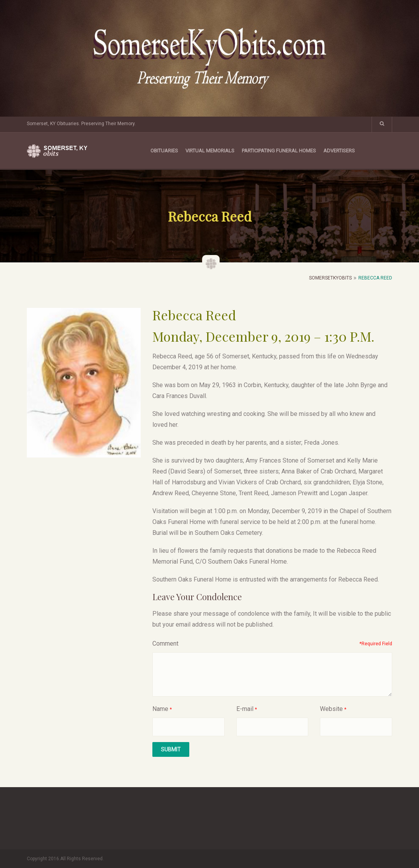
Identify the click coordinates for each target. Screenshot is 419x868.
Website (331, 709)
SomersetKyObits (330, 278)
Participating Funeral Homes (279, 151)
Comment (165, 644)
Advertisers (339, 151)
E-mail (245, 709)
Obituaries (164, 151)
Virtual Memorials (210, 151)
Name (160, 709)
